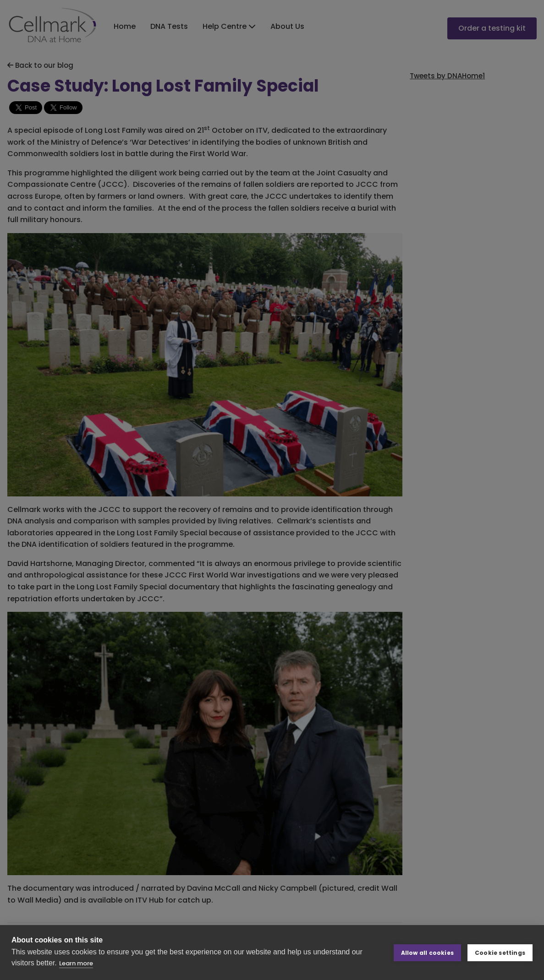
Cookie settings (500, 952)
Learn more (76, 963)
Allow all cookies (427, 952)
